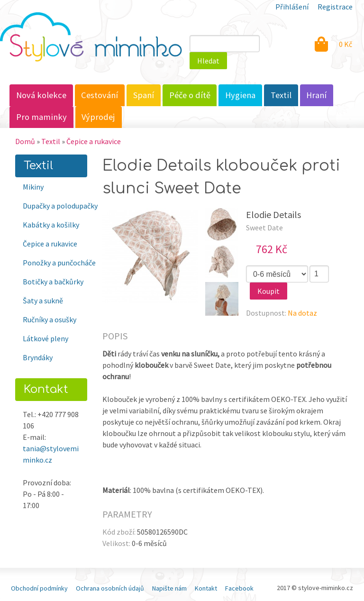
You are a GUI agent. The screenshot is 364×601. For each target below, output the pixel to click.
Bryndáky (38, 357)
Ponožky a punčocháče (55, 263)
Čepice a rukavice (94, 141)
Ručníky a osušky (50, 319)
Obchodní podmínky (39, 588)
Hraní (316, 95)
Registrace (335, 7)
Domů (25, 141)
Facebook (239, 588)
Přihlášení (292, 7)
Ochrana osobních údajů (110, 588)
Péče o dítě (190, 95)
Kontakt (206, 588)
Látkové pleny (45, 338)
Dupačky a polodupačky (55, 206)
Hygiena (240, 95)
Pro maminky (41, 117)
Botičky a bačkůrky (53, 282)
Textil (281, 95)
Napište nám (169, 588)
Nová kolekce (41, 95)
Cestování (100, 95)
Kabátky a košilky (51, 225)
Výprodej (98, 117)
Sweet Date (264, 228)
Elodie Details (273, 214)
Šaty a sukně (43, 300)
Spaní (144, 95)
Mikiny (33, 187)
